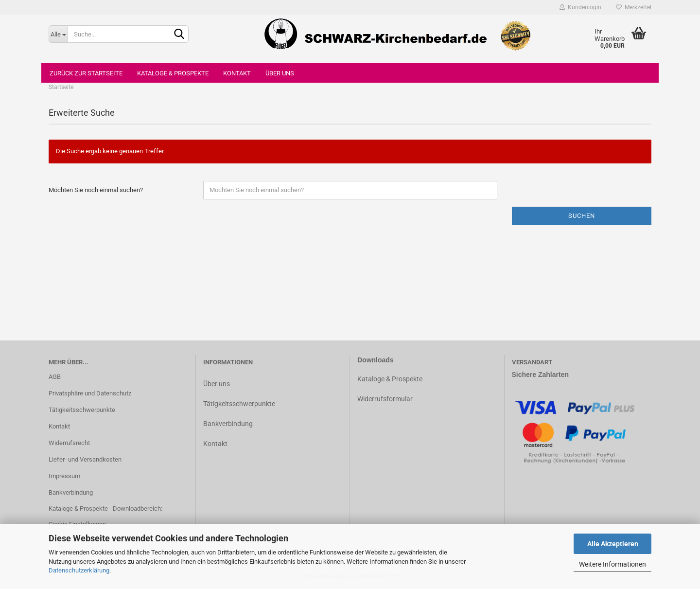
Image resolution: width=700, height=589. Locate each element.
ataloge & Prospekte (392, 379)
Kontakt (237, 73)
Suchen (582, 216)
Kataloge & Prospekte (173, 73)
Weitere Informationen (612, 564)
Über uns (280, 73)
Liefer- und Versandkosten (85, 459)
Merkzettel (634, 7)
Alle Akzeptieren (613, 544)
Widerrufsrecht (69, 443)
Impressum (64, 476)
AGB (55, 377)
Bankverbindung (71, 492)
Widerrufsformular (385, 399)
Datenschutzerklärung (79, 570)
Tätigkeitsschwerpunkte (82, 410)
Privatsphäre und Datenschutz (90, 393)
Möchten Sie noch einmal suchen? (96, 190)
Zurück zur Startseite (86, 73)
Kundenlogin (580, 7)
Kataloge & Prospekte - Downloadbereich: (105, 509)
